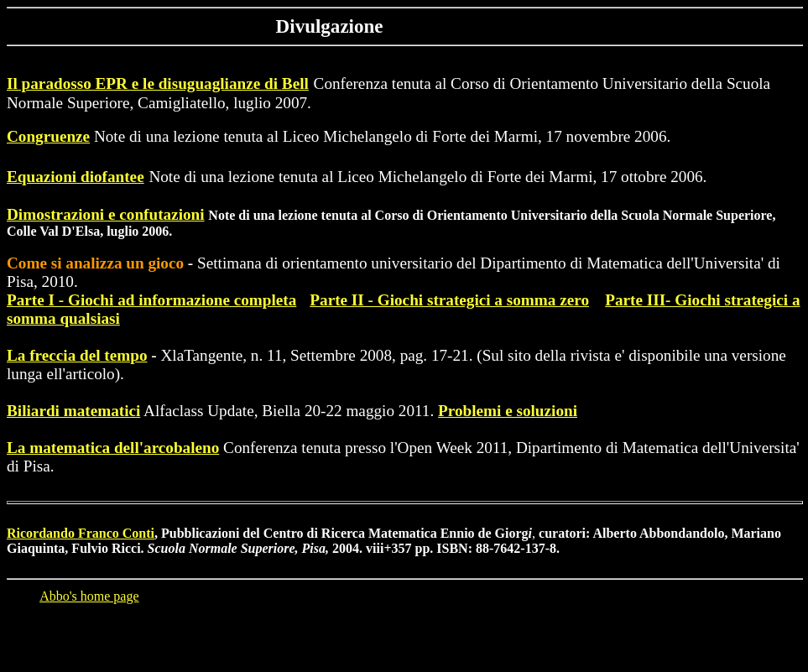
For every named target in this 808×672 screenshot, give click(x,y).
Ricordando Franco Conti (81, 533)
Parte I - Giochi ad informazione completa (151, 300)
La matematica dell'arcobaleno (113, 448)
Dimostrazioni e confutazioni (106, 214)
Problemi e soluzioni (508, 411)
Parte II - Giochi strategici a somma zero (449, 300)
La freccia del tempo (77, 355)
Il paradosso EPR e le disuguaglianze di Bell (158, 83)
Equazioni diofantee (76, 177)
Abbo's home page (89, 596)
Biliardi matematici (73, 411)
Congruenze (48, 136)
